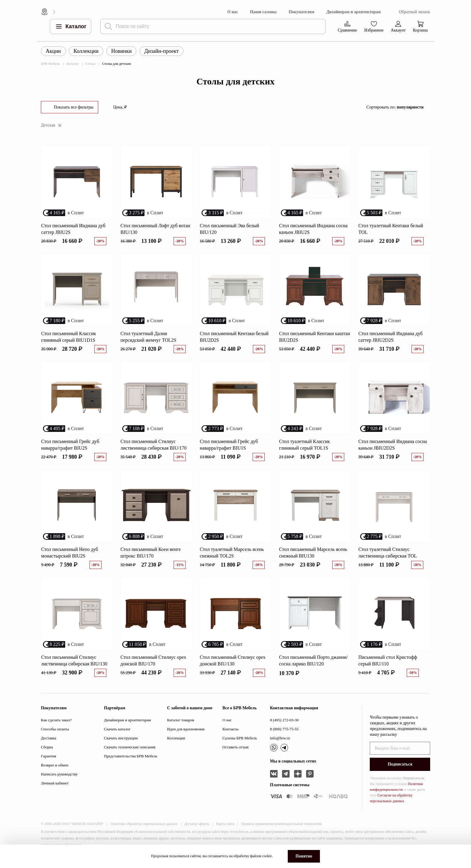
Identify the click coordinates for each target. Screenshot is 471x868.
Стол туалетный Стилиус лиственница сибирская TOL (388, 553)
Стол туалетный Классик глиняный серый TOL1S (304, 445)
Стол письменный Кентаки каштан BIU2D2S (315, 337)
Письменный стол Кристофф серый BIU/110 (388, 660)
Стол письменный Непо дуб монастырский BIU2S (70, 553)
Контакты (230, 729)
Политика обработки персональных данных (144, 824)
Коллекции (86, 51)
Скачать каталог (117, 729)
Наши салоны (263, 12)
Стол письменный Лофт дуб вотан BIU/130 (155, 229)
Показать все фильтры (74, 107)
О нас (233, 12)
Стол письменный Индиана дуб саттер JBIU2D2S (390, 337)
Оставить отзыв (235, 747)
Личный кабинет (55, 783)
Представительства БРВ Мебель (131, 756)
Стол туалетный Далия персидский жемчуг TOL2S (148, 337)
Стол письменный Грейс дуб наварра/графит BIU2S (70, 445)
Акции (53, 51)
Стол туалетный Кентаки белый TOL (391, 229)
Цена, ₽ (120, 107)
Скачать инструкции (121, 738)
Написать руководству (59, 774)
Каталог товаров (181, 720)
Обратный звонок (415, 12)
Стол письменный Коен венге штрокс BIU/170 (151, 553)
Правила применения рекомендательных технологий (281, 824)
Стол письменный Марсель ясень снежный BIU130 (313, 553)
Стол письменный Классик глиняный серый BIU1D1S (69, 337)
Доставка (49, 738)
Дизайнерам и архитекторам (353, 12)
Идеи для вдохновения (186, 729)
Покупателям (302, 12)
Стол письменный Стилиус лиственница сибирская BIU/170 (153, 445)
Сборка (47, 747)
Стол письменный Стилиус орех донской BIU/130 (233, 660)
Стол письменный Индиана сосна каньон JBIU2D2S (393, 445)
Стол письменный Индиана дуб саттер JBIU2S (73, 229)
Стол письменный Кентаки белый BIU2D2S (234, 337)
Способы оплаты (55, 729)
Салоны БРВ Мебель (240, 738)
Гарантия (49, 756)
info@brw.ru (280, 738)
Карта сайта (225, 824)
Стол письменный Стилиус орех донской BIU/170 (153, 660)
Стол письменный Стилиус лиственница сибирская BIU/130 (74, 660)
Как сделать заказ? (56, 720)
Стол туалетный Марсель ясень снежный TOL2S (232, 553)
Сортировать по (395, 107)
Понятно (304, 856)
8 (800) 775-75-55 (284, 729)
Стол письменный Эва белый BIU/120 (229, 229)
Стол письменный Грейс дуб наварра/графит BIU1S (229, 445)
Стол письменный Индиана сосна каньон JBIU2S (313, 229)
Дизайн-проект (161, 51)
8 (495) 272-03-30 (284, 720)
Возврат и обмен (55, 765)
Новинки (121, 51)
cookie (267, 856)
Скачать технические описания (130, 747)
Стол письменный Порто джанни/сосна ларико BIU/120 (313, 660)
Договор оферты (197, 824)
